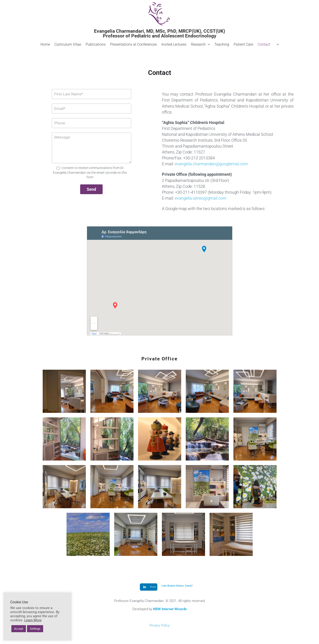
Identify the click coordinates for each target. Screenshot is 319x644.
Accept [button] (19, 629)
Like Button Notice (173, 586)
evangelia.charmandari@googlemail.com (211, 164)
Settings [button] (35, 629)
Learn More (33, 620)
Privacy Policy (159, 625)
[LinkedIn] (149, 587)
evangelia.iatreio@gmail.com (201, 198)
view (189, 586)
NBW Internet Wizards (170, 609)
